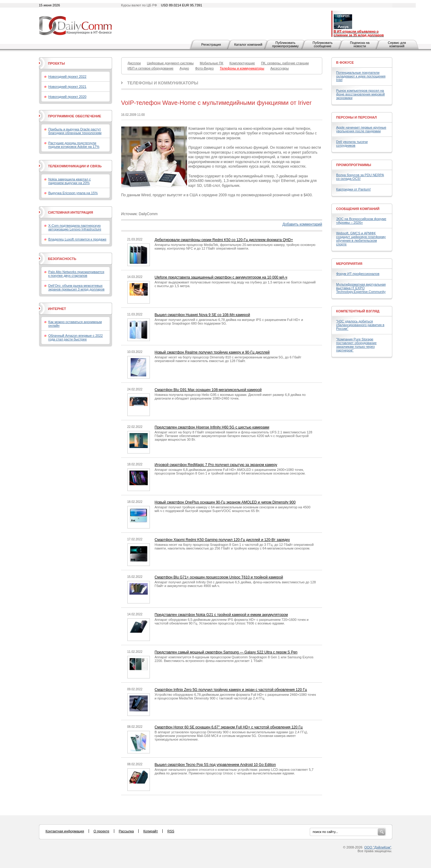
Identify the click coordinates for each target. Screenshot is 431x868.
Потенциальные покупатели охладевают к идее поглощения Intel (361, 76)
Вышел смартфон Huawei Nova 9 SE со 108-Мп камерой (202, 315)
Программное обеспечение (75, 116)
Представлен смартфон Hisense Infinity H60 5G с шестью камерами (212, 427)
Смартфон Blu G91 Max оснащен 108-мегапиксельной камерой (208, 390)
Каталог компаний (248, 44)
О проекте (101, 831)
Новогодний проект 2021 (67, 87)
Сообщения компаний (358, 209)
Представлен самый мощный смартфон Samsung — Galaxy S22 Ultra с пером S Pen (226, 652)
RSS (171, 831)
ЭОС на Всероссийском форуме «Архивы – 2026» (361, 221)
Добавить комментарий (302, 224)
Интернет (57, 309)
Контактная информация (65, 831)
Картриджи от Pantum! (354, 189)
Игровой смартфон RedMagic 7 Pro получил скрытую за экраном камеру (216, 465)
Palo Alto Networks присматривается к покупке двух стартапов (76, 274)
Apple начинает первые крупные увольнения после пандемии (361, 129)
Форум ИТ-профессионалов (358, 274)
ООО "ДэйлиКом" (378, 847)
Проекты (57, 63)
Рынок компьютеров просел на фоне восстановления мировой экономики (361, 94)
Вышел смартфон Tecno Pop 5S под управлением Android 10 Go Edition (215, 765)
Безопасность (62, 259)
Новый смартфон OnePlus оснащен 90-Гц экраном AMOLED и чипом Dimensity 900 (225, 502)
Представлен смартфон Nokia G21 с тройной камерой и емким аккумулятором (221, 615)
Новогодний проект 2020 (67, 97)
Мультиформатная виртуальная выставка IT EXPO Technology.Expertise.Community (361, 288)
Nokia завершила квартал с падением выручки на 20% (70, 181)
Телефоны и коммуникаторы (163, 83)
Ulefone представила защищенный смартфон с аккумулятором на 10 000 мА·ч (221, 277)
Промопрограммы (354, 165)
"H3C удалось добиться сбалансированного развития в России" (360, 325)
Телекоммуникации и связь (75, 166)
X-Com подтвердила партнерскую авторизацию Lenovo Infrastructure (75, 227)
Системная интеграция (71, 212)
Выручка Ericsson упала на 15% (73, 193)
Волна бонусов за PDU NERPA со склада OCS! (360, 177)
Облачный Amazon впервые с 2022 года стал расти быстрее (76, 337)
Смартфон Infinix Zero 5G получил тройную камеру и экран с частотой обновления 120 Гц (231, 690)
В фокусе (345, 62)
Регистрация (211, 44)
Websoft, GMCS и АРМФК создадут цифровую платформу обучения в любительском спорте (361, 239)
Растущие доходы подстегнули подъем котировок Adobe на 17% (74, 145)
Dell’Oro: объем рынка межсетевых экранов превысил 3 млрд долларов (77, 287)
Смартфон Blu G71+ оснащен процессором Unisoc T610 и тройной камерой (219, 577)
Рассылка (126, 831)
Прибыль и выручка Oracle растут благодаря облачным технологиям (75, 131)
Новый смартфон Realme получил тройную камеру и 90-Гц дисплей (212, 352)
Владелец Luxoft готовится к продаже (78, 239)
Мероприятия (349, 264)
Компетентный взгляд (358, 311)
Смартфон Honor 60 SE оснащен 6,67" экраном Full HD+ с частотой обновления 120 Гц (229, 727)
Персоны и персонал (357, 117)
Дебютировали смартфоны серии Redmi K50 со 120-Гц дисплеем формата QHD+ (224, 240)
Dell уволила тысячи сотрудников (352, 144)
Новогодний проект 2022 (67, 76)
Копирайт (150, 831)
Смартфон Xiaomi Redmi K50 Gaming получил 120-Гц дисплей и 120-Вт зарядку (222, 540)
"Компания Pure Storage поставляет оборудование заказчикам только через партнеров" (357, 345)
